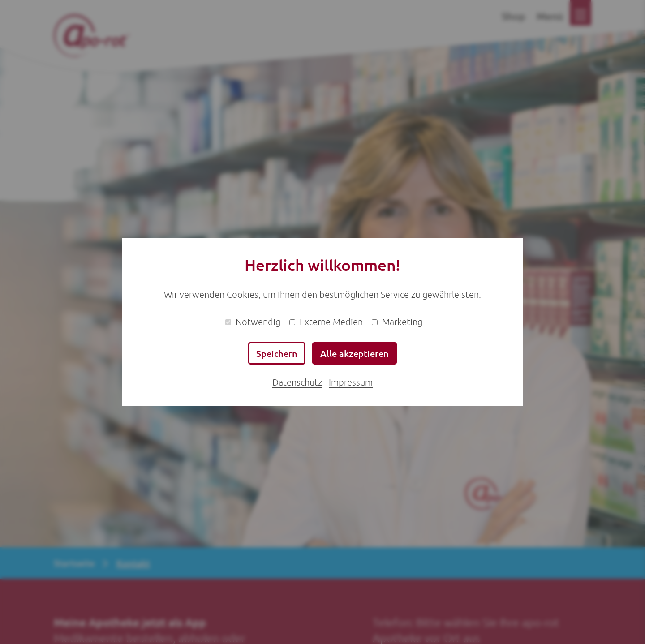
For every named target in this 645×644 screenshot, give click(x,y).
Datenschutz (297, 382)
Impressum (351, 382)
